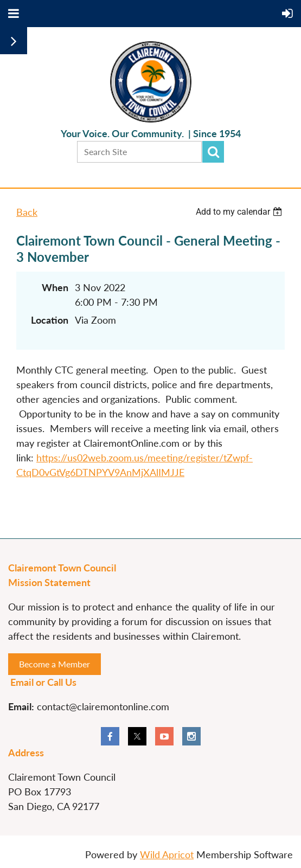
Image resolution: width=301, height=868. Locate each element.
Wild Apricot (167, 854)
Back (27, 212)
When (55, 287)
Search (213, 152)
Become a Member (55, 664)
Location (50, 320)
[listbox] (240, 212)
